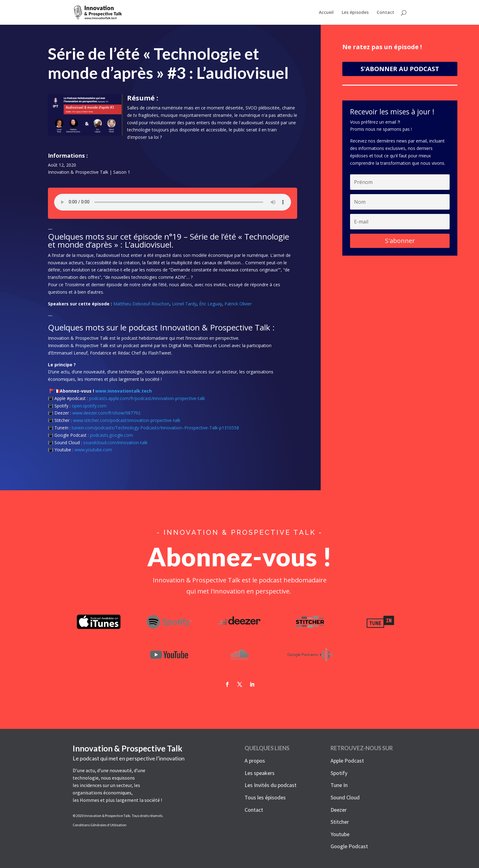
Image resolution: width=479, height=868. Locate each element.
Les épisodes (355, 13)
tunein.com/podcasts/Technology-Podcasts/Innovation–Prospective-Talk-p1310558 (155, 430)
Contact (385, 13)
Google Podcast (349, 846)
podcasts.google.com (111, 437)
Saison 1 (122, 174)
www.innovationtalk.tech (124, 393)
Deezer (339, 810)
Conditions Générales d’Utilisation (100, 825)
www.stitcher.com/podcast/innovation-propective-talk (127, 422)
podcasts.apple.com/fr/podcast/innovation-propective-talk (147, 400)
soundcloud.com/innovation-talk (115, 444)
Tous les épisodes (265, 797)
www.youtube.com (93, 452)
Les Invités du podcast (271, 785)
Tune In (339, 785)
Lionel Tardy (184, 306)
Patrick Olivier (238, 306)
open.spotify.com (89, 408)
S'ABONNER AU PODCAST (400, 71)
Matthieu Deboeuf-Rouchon (141, 306)
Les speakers (260, 773)
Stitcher (340, 822)
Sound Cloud (345, 797)
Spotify (339, 773)
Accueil (326, 13)
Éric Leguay (211, 306)
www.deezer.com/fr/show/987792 (106, 415)
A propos (255, 761)
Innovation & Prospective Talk (78, 174)
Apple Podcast (347, 761)
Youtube (340, 834)
